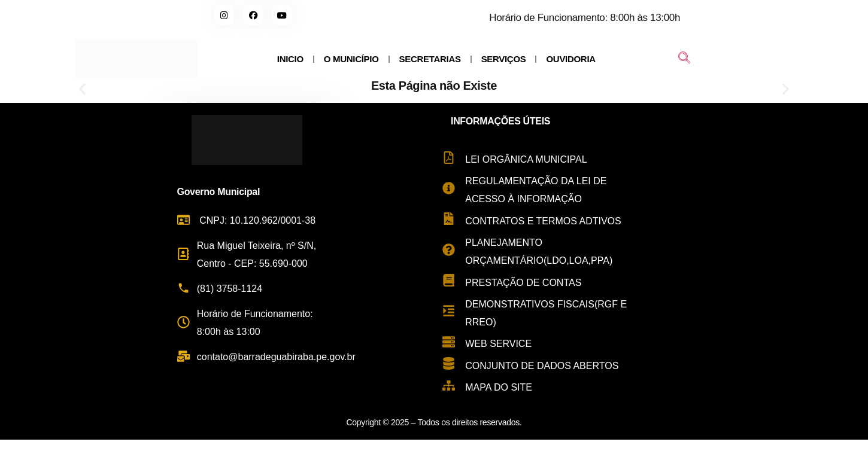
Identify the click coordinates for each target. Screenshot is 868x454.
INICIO (290, 59)
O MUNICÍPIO (351, 59)
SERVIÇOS (504, 59)
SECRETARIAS (430, 59)
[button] (82, 89)
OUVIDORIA (570, 59)
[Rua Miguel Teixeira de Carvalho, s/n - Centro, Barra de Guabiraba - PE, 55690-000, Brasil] (752, 266)
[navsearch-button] (684, 59)
